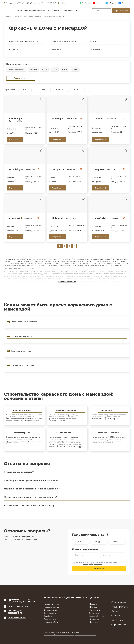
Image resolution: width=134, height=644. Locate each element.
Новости (93, 604)
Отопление (94, 619)
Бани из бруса (50, 619)
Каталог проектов (37, 11)
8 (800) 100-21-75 (49, 3)
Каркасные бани (51, 622)
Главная (9, 16)
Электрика (94, 613)
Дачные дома (50, 613)
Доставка (93, 622)
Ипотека (93, 607)
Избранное (63, 3)
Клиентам (72, 11)
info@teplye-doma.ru (31, 3)
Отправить (99, 568)
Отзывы (116, 616)
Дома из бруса (50, 610)
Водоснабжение (97, 616)
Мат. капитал (95, 610)
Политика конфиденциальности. (85, 635)
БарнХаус (48, 616)
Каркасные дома (35, 16)
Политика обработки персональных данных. (59, 635)
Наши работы (54, 11)
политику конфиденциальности (93, 564)
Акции (64, 11)
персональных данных (110, 562)
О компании (23, 11)
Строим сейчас (121, 11)
